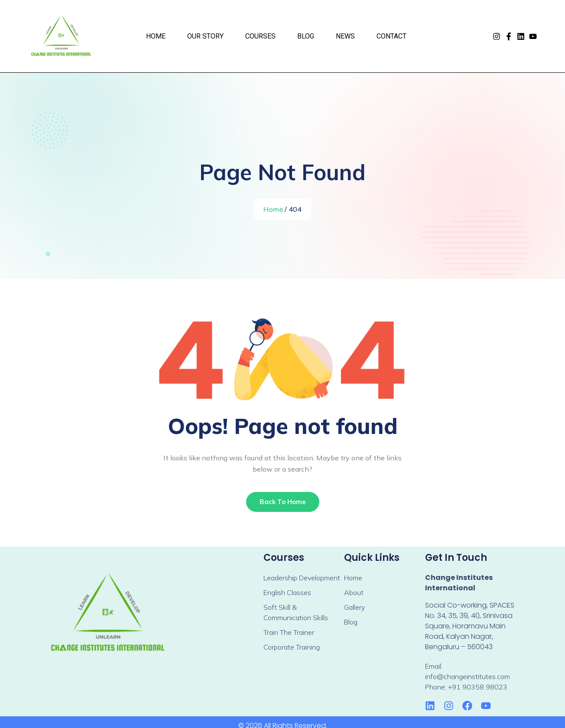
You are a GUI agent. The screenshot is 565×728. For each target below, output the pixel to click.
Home (156, 36)
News (345, 36)
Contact (391, 36)
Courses (260, 36)
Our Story (205, 36)
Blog (306, 36)
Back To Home (283, 502)
